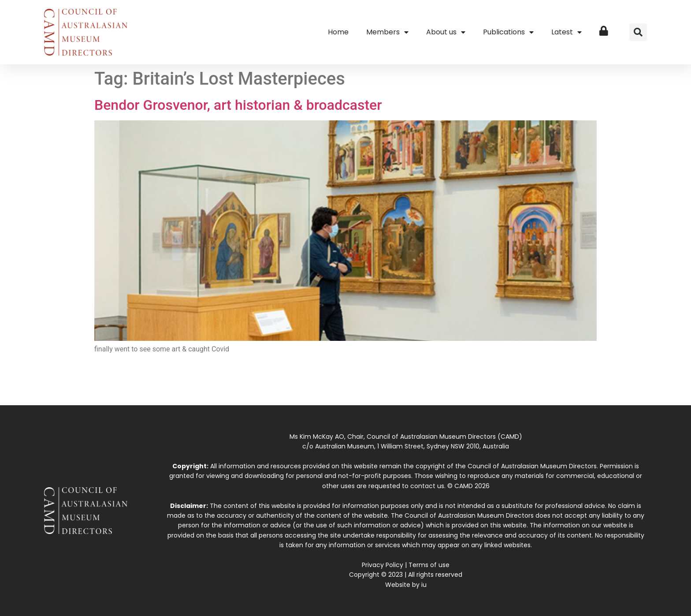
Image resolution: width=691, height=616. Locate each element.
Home (338, 32)
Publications (508, 32)
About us (446, 32)
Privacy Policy (383, 565)
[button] (638, 32)
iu (424, 585)
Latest (567, 32)
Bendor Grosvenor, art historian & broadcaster (238, 105)
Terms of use (429, 565)
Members (387, 32)
